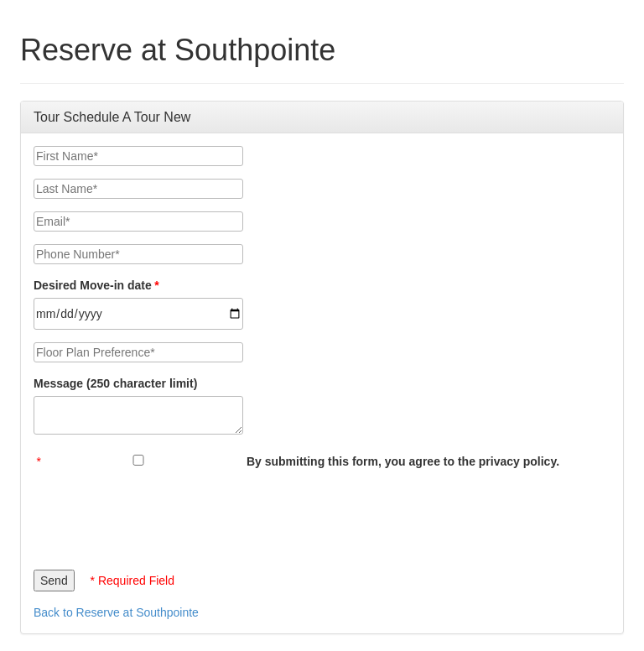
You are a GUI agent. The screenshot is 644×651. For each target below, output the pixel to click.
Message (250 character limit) (115, 383)
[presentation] (161, 515)
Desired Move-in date (93, 285)
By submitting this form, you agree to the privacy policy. (403, 461)
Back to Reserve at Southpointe (116, 612)
